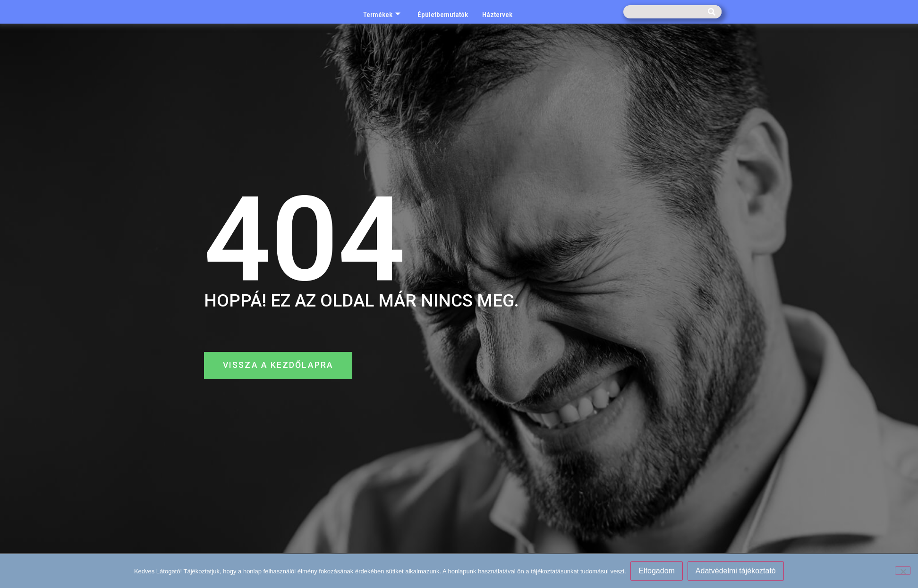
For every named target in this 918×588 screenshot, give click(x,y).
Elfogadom (657, 571)
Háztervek (497, 15)
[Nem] (903, 571)
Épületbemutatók (443, 15)
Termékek (382, 15)
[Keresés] (712, 12)
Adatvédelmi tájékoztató (736, 571)
